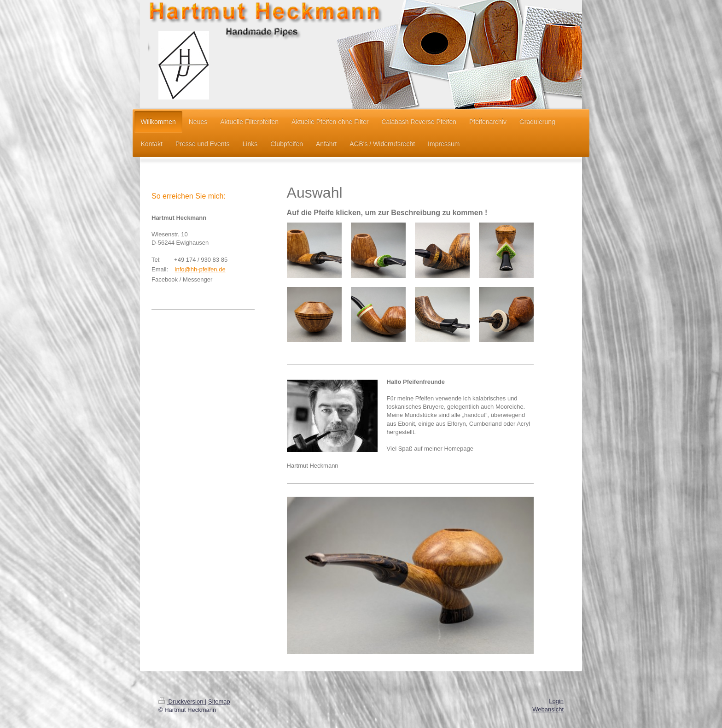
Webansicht (548, 709)
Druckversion (182, 702)
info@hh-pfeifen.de (200, 269)
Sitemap (219, 702)
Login (556, 701)
